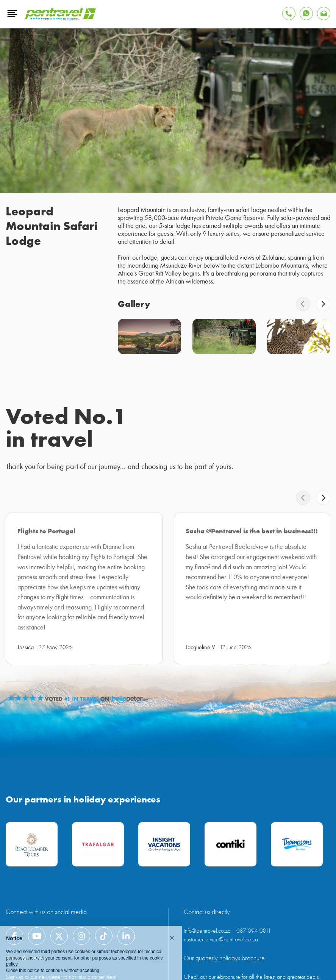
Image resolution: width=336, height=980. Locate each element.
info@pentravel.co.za (207, 931)
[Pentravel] (60, 19)
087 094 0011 (254, 931)
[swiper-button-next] (323, 304)
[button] (172, 938)
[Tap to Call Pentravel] (289, 13)
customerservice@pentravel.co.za (221, 939)
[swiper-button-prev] (303, 304)
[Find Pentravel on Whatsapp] (306, 13)
